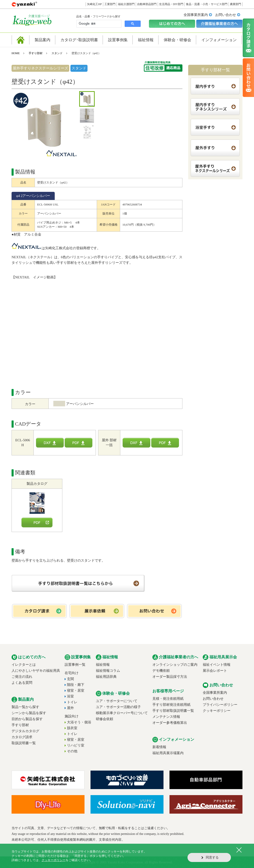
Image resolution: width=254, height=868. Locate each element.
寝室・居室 (76, 691)
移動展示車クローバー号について (122, 713)
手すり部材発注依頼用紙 (171, 705)
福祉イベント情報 (217, 665)
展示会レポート (215, 671)
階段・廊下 (76, 685)
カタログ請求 (22, 737)
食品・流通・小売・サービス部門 (207, 4)
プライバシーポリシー (220, 705)
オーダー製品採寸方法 (170, 677)
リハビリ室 (76, 745)
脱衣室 (72, 728)
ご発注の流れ (22, 677)
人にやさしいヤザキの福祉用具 (36, 671)
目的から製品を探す (27, 719)
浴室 (70, 696)
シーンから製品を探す (29, 713)
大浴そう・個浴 (79, 722)
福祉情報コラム (108, 671)
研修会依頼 (104, 719)
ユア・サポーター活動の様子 (118, 707)
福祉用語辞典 (106, 677)
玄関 (70, 679)
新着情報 (159, 747)
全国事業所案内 (196, 15)
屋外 (70, 708)
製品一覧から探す (25, 707)
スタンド (57, 53)
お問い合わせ (226, 15)
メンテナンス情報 (166, 717)
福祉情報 (103, 665)
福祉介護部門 (126, 4)
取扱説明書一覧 (24, 743)
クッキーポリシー (217, 711)
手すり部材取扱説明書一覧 (173, 711)
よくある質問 (22, 683)
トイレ (72, 702)
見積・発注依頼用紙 (168, 699)
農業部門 (236, 4)
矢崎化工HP (94, 4)
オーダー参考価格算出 (170, 723)
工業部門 (110, 4)
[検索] (98, 24)
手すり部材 (36, 53)
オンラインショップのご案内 (175, 665)
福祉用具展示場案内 (168, 753)
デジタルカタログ (25, 731)
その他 (72, 751)
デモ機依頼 (161, 671)
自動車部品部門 (147, 4)
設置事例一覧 (75, 665)
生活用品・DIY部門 (171, 4)
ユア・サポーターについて (117, 701)
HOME (16, 53)
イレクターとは (24, 665)
